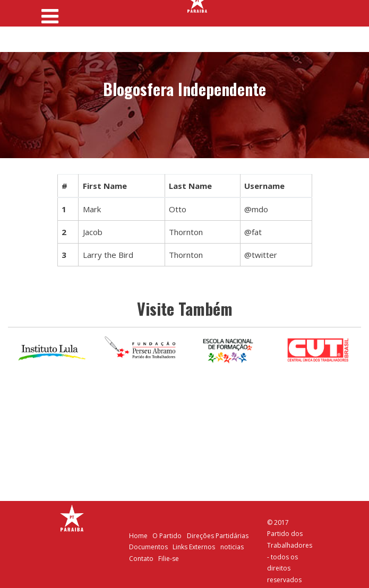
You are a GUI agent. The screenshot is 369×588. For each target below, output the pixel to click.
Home (138, 536)
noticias (232, 547)
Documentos (148, 547)
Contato (141, 559)
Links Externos (194, 547)
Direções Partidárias (218, 536)
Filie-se (169, 559)
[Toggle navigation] (50, 13)
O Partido (167, 536)
